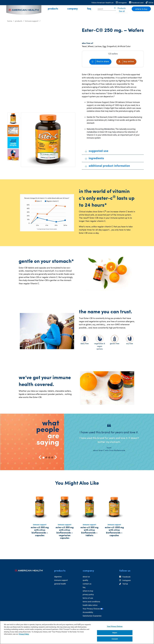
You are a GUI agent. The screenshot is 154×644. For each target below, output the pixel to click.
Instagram (125, 580)
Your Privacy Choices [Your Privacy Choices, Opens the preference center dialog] (115, 626)
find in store (103, 62)
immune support (61, 580)
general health (60, 584)
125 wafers (113, 54)
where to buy (141, 9)
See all (122, 11)
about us (86, 577)
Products (19, 21)
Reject (115, 633)
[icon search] (115, 9)
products (53, 9)
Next (55, 457)
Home (10, 21)
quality (85, 580)
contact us (87, 584)
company (73, 9)
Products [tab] (122, 8)
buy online (129, 62)
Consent (115, 639)
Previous (40, 457)
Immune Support (32, 21)
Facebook (125, 577)
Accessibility (88, 612)
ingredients (94, 158)
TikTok (124, 584)
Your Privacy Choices (93, 609)
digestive (58, 577)
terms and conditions (91, 602)
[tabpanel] (109, 438)
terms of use (88, 598)
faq (89, 9)
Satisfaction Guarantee (92, 616)
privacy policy (88, 594)
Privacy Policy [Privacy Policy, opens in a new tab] (24, 634)
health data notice (90, 605)
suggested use (97, 151)
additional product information (107, 166)
